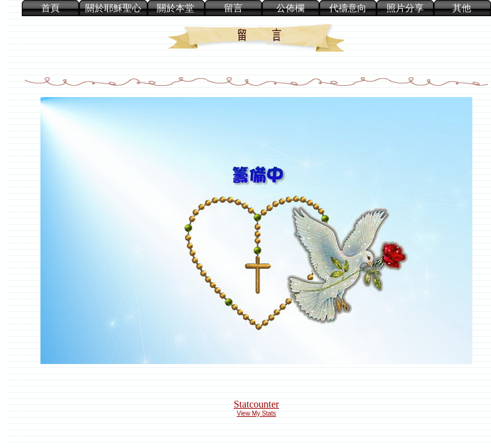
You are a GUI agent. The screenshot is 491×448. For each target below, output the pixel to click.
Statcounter (257, 404)
